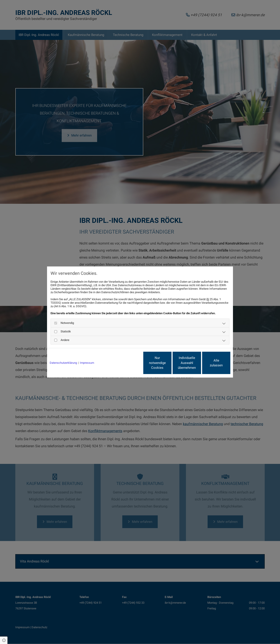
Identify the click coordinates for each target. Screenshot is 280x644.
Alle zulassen (210, 363)
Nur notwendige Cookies (127, 363)
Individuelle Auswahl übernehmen (169, 363)
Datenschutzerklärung (63, 363)
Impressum (87, 363)
